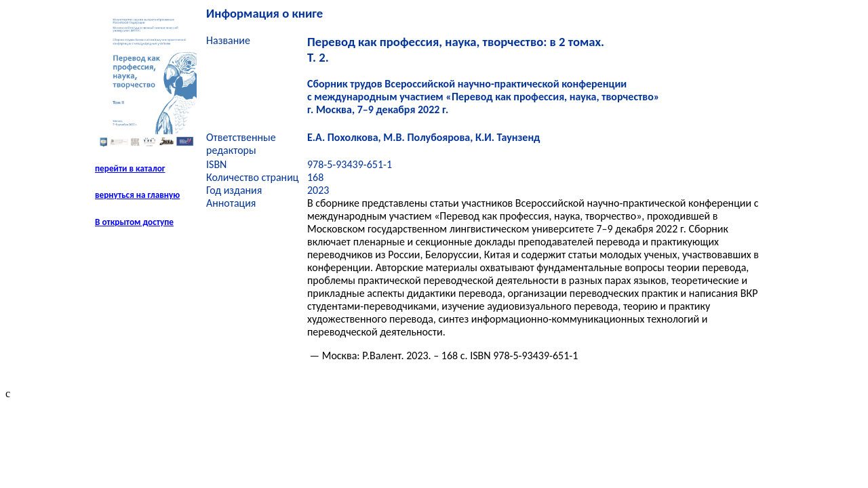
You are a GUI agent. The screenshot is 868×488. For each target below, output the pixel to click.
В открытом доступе (134, 222)
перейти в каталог (130, 168)
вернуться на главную (137, 195)
